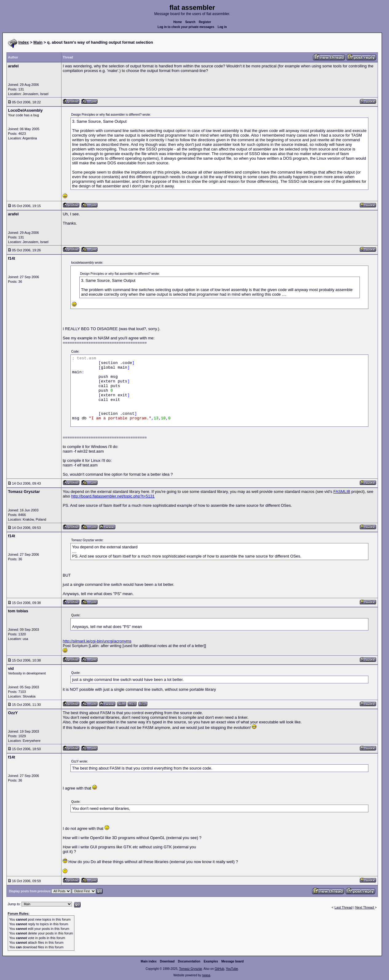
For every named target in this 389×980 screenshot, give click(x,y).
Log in (222, 27)
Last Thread (344, 907)
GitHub (219, 969)
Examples (211, 961)
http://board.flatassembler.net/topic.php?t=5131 (113, 496)
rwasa (206, 975)
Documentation (189, 961)
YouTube (232, 969)
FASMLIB (342, 492)
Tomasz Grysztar (190, 969)
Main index (149, 961)
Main (38, 42)
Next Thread (365, 907)
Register (205, 22)
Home (178, 22)
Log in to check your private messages (186, 27)
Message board (233, 961)
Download (167, 961)
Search (190, 22)
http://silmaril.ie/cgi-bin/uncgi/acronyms (97, 641)
